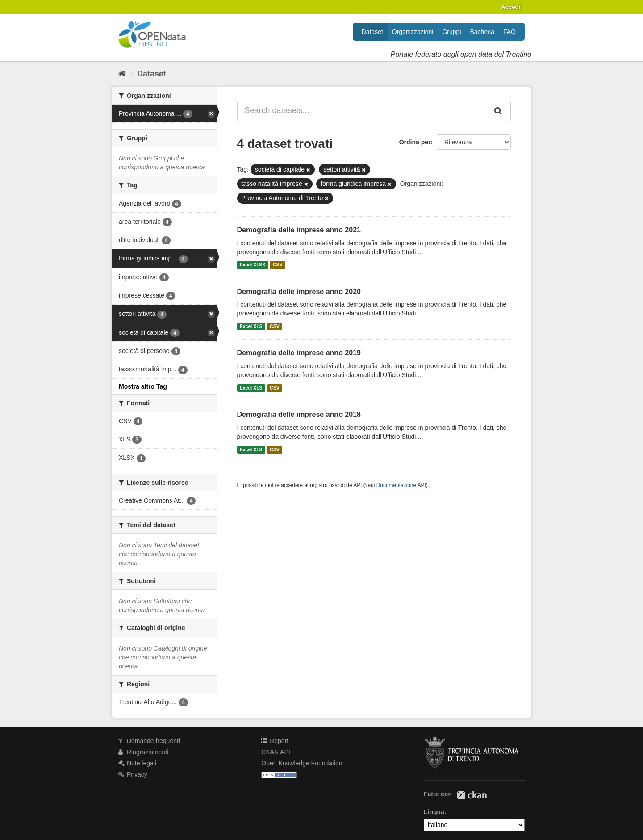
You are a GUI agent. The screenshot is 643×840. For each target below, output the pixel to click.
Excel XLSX (253, 265)
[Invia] (499, 111)
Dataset (372, 32)
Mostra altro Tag (143, 386)
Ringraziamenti (143, 752)
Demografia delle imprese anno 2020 (299, 292)
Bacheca (482, 32)
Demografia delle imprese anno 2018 (299, 414)
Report (275, 741)
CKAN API (276, 752)
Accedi (511, 7)
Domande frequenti (149, 741)
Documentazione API (401, 485)
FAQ (509, 32)
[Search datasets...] (362, 111)
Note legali (137, 763)
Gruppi (451, 32)
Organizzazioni (413, 32)
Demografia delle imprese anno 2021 (299, 230)
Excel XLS (251, 326)
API (357, 485)
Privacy (133, 774)
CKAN (472, 795)
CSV (278, 265)
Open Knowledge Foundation (302, 763)
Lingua (434, 812)
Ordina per (415, 142)
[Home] (122, 74)
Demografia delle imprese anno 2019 (299, 353)
